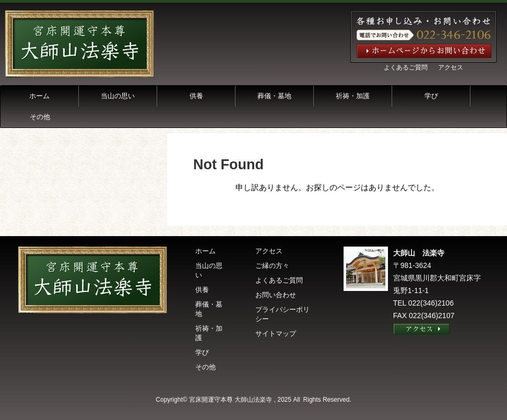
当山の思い (118, 96)
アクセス (451, 67)
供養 (196, 96)
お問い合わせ (276, 295)
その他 (40, 117)
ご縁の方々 (272, 266)
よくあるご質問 (406, 67)
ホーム (39, 96)
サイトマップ (276, 334)
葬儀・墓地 (274, 96)
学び (431, 96)
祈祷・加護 (353, 96)
